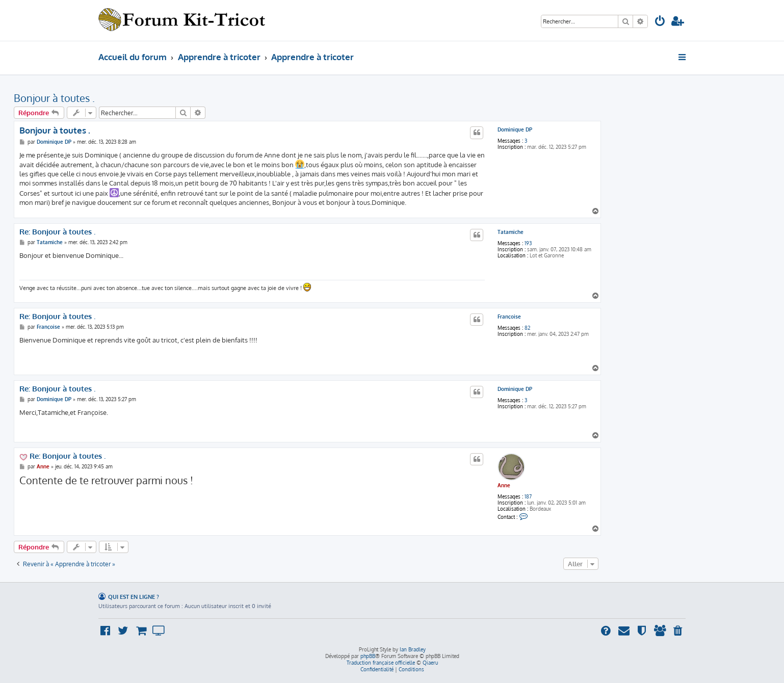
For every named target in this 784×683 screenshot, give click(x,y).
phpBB (368, 656)
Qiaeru (430, 663)
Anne (504, 485)
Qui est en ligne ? (134, 597)
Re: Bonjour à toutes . (57, 232)
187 (528, 496)
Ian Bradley (413, 649)
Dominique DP (515, 129)
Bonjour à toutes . (54, 98)
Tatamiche (511, 232)
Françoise (509, 317)
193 (528, 243)
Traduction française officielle (381, 663)
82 (527, 328)
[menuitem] (660, 22)
